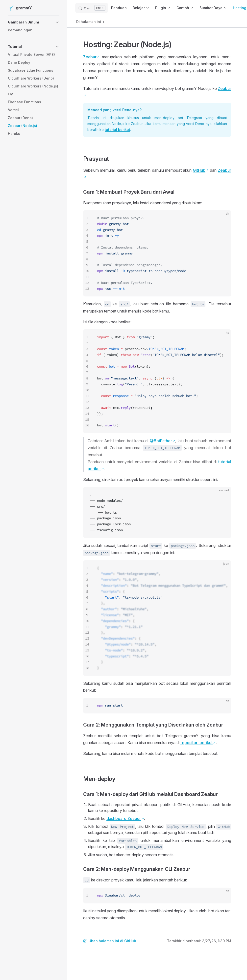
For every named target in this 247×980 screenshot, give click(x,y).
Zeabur (90, 57)
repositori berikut (197, 743)
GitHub (199, 170)
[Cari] (92, 8)
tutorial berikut (117, 130)
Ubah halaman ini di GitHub (110, 941)
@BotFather (161, 441)
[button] (34, 22)
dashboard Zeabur (124, 818)
